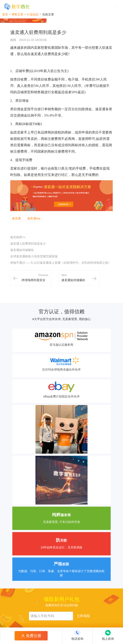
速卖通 (16, 218)
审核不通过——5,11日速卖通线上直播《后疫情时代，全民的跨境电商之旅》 (61, 263)
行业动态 (33, 14)
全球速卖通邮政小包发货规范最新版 (34, 256)
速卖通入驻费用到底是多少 (28, 244)
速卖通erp (34, 218)
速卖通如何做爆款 (22, 250)
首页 (5, 14)
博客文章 (17, 14)
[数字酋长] (17, 6)
